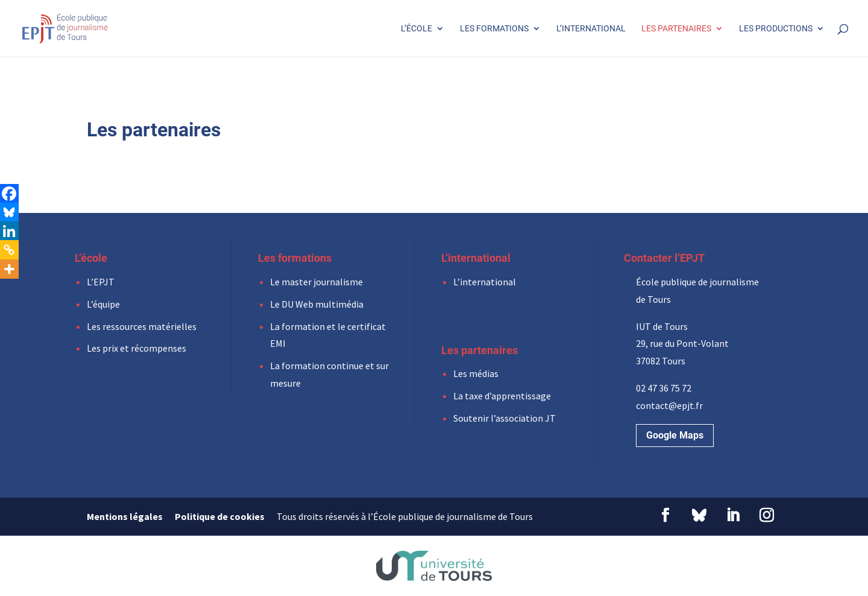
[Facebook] (9, 194)
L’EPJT (101, 282)
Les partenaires (676, 29)
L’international (591, 29)
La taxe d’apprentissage (502, 396)
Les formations (494, 29)
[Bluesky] (9, 212)
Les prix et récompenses (137, 348)
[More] (9, 269)
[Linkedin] (9, 231)
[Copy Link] (9, 250)
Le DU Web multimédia (317, 304)
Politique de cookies (220, 516)
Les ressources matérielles (142, 326)
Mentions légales (125, 516)
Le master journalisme (316, 282)
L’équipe (103, 304)
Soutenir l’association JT (505, 418)
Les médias (476, 373)
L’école (417, 29)
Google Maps (675, 435)
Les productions (776, 29)
